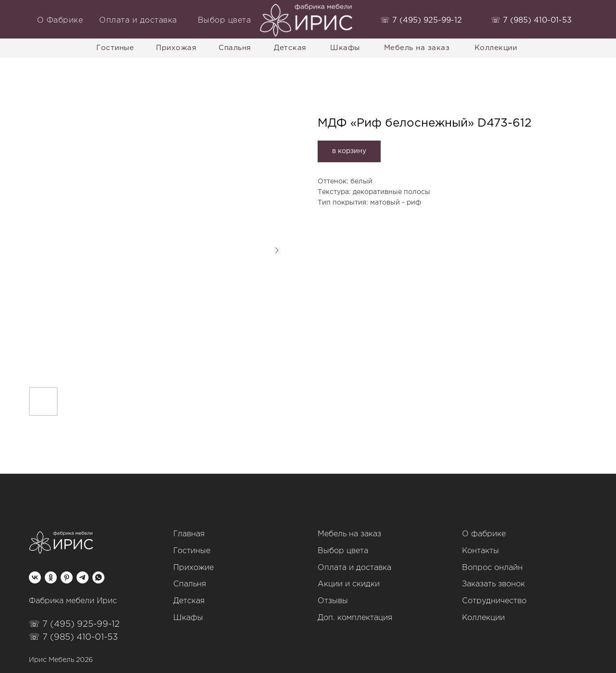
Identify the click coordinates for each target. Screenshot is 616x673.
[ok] (51, 577)
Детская (189, 601)
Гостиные (192, 551)
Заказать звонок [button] (494, 584)
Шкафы (188, 618)
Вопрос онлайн (492, 568)
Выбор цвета (343, 551)
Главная (189, 534)
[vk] (35, 577)
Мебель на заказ (349, 534)
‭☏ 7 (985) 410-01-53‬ (531, 20)
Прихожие (193, 568)
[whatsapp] (98, 577)
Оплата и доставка (354, 568)
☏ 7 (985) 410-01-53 (73, 637)
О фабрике (484, 534)
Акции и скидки (349, 584)
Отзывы (333, 601)
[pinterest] (67, 577)
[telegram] (83, 577)
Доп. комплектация (355, 618)
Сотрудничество (494, 601)
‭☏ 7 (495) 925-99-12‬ (421, 20)
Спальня (190, 584)
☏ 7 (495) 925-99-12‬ (74, 624)
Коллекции (483, 618)
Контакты (481, 551)
